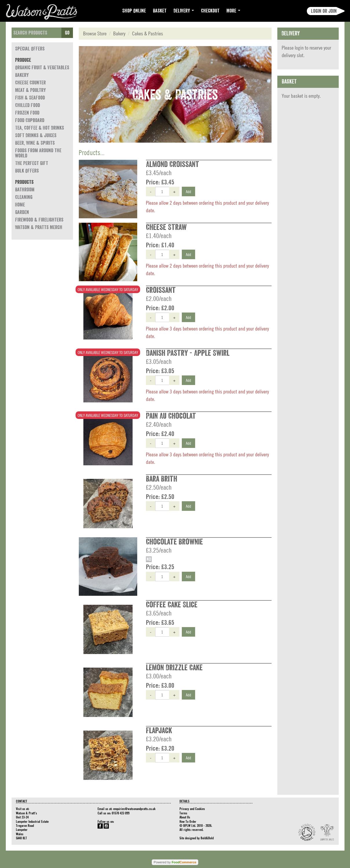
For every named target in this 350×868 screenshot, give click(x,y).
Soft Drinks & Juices (36, 135)
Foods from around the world (38, 153)
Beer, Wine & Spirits (35, 143)
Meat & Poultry (30, 90)
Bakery (22, 75)
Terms (183, 813)
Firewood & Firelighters (39, 220)
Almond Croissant (173, 164)
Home (20, 205)
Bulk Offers (27, 171)
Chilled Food (28, 105)
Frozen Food (27, 113)
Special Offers (30, 49)
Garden (22, 212)
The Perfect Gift (32, 163)
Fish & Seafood (30, 98)
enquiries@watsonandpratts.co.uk (134, 809)
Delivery (184, 11)
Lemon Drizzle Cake (174, 668)
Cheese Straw (166, 227)
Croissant (161, 290)
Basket (160, 11)
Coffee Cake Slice (172, 605)
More (233, 11)
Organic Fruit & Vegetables (42, 68)
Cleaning (24, 197)
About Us (185, 817)
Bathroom (25, 190)
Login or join (324, 11)
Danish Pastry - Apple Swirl (188, 353)
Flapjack (159, 731)
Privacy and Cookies (192, 809)
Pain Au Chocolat (171, 416)
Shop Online (134, 11)
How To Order (188, 821)
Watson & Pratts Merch (39, 227)
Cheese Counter (30, 83)
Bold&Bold (207, 838)
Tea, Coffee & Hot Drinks (40, 128)
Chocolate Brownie (174, 542)
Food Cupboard (30, 120)
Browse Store (95, 33)
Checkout (210, 11)
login (299, 48)
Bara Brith (162, 479)
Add (188, 191)
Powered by (175, 862)
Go (67, 33)
